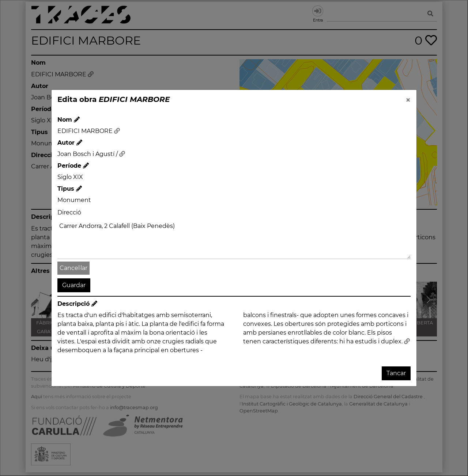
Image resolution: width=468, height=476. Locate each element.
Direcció (69, 212)
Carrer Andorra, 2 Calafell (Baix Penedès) (234, 239)
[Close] (408, 100)
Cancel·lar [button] (73, 268)
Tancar (396, 373)
